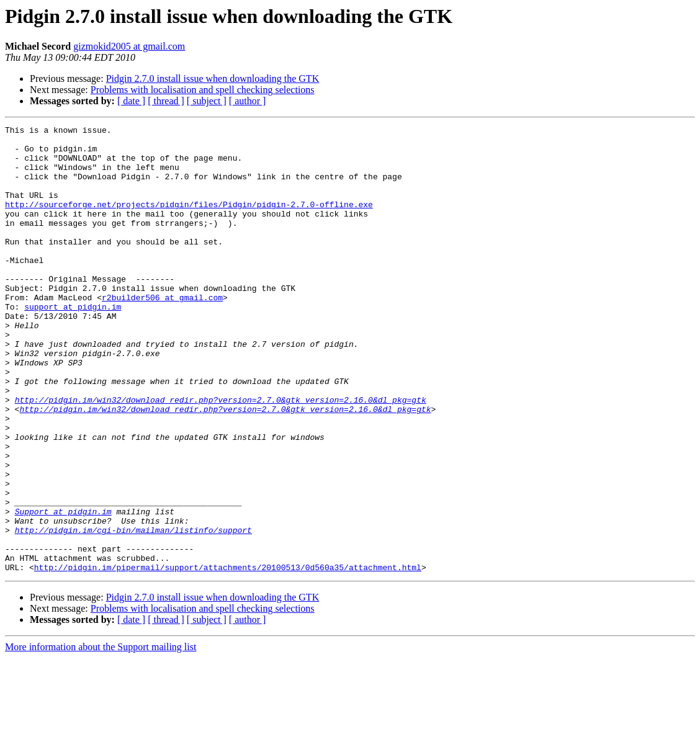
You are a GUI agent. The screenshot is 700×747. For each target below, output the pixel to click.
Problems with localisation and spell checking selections (203, 90)
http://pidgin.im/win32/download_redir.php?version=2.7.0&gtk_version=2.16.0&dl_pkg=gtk (221, 455)
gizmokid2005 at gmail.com (129, 46)
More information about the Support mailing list (101, 736)
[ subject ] (207, 101)
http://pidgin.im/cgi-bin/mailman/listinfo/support (133, 612)
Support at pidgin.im (63, 589)
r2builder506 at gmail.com (162, 333)
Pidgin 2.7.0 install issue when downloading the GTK (213, 78)
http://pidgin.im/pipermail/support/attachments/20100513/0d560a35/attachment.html (228, 656)
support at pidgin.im (73, 344)
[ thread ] (166, 101)
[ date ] (131, 101)
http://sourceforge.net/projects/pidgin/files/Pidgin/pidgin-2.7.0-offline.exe (189, 221)
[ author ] (248, 101)
